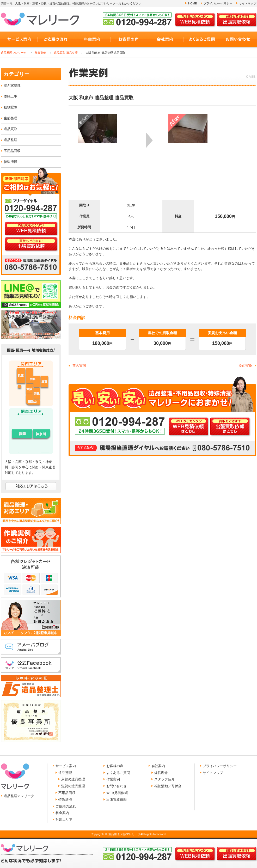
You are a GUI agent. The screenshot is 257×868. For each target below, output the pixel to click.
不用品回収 (12, 151)
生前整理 (10, 118)
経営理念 (161, 773)
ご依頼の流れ (66, 806)
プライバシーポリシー (218, 3)
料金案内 (62, 813)
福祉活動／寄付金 (168, 786)
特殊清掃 (10, 162)
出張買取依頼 (117, 800)
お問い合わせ (117, 786)
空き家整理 (12, 85)
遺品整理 (72, 53)
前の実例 (79, 366)
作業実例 (40, 53)
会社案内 (158, 766)
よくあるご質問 (118, 773)
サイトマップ (248, 3)
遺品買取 (60, 53)
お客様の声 (115, 766)
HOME (192, 3)
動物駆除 (10, 107)
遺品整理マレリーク (14, 53)
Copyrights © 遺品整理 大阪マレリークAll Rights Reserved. (128, 834)
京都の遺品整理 (73, 779)
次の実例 (246, 366)
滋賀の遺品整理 (73, 786)
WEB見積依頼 (117, 793)
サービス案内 (66, 766)
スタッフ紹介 (164, 779)
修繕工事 (10, 96)
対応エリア (64, 820)
